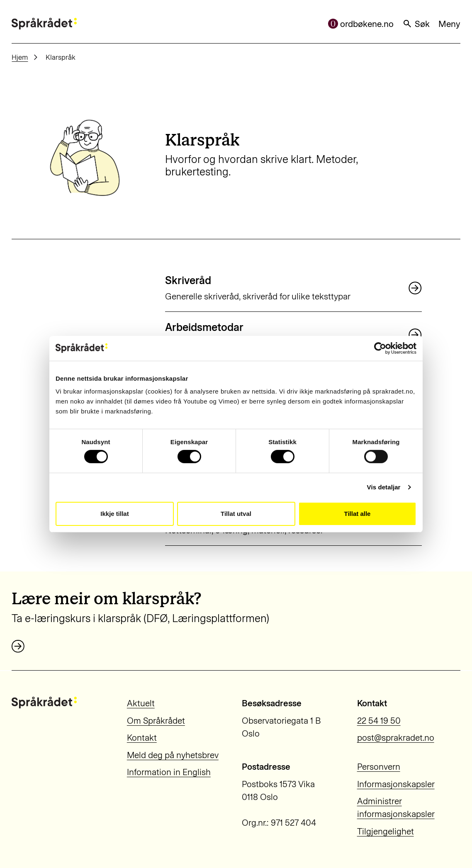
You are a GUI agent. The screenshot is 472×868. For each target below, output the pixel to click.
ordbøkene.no (361, 24)
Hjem (20, 57)
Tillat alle (358, 514)
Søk (416, 24)
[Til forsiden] (44, 24)
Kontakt (142, 738)
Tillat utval (236, 514)
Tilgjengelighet (386, 831)
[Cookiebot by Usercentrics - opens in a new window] (380, 348)
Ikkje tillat (114, 514)
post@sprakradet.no (396, 738)
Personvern (379, 767)
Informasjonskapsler (396, 784)
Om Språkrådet (156, 721)
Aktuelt (141, 703)
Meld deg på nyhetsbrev (173, 755)
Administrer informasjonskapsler (396, 807)
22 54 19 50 (379, 721)
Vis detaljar (384, 487)
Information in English (169, 772)
